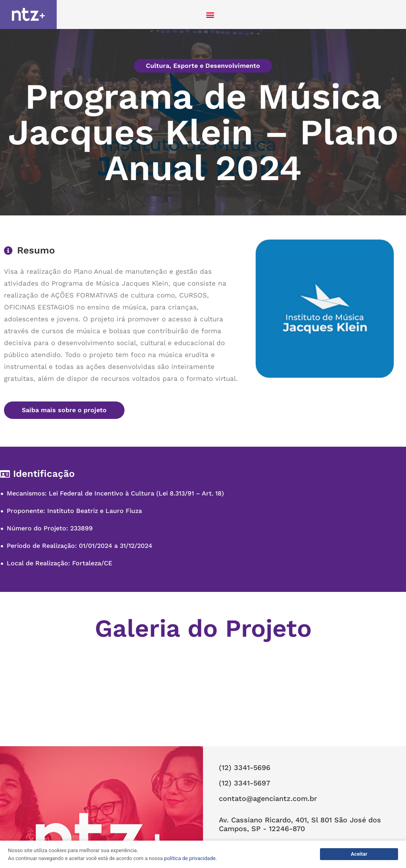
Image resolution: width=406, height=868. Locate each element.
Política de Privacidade (252, 814)
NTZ (225, 828)
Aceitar (359, 854)
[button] (210, 14)
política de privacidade (190, 858)
